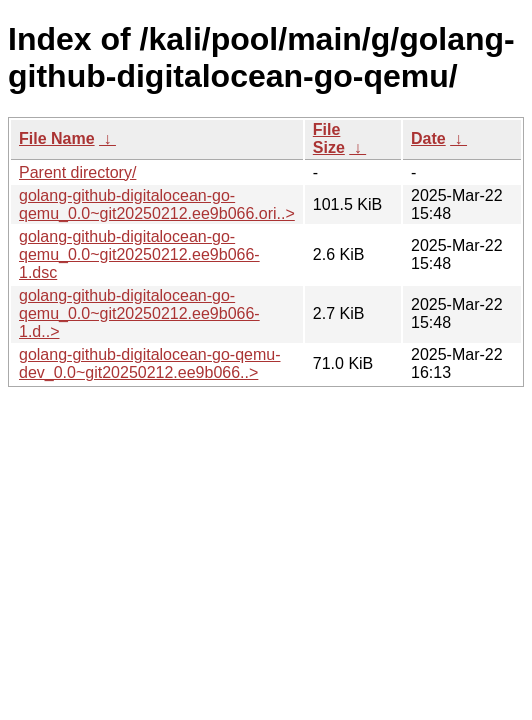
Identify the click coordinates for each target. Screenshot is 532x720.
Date (428, 138)
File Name (57, 138)
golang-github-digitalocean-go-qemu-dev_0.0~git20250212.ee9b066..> (150, 363)
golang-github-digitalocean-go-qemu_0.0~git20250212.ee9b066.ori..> (157, 204)
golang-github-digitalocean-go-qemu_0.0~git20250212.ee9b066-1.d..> (139, 313)
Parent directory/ (77, 172)
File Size (329, 138)
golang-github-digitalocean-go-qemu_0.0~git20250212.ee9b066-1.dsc (139, 254)
